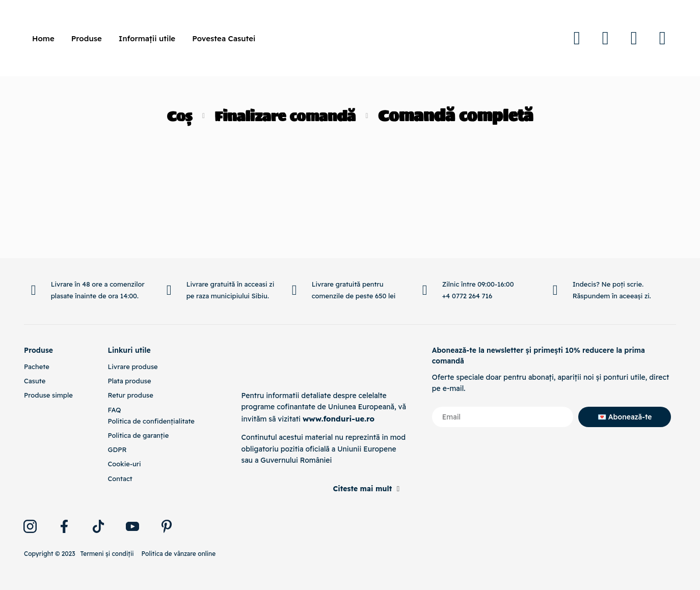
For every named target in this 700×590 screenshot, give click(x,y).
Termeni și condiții (107, 554)
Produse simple (48, 395)
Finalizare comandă (287, 116)
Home (43, 38)
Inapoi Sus (635, 255)
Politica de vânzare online (179, 554)
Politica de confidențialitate (151, 421)
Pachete (37, 367)
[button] (324, 485)
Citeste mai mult (362, 489)
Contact (120, 479)
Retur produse (130, 395)
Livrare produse (132, 367)
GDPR (117, 449)
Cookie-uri (124, 464)
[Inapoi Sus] (634, 248)
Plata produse (129, 381)
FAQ (114, 410)
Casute (35, 381)
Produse (87, 38)
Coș (171, 116)
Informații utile (147, 38)
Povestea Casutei (224, 38)
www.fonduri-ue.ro (336, 418)
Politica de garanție (138, 435)
